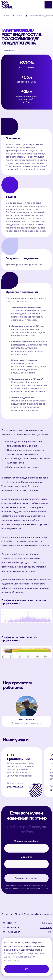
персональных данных (39, 888)
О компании (8, 914)
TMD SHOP (7, 923)
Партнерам (30, 914)
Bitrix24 (19, 914)
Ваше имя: (26, 857)
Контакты (47, 914)
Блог (39, 914)
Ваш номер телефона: (27, 841)
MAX (49, 932)
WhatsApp (46, 928)
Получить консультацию (26, 878)
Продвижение (10, 51)
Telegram (47, 923)
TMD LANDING (9, 932)
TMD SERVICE (9, 928)
